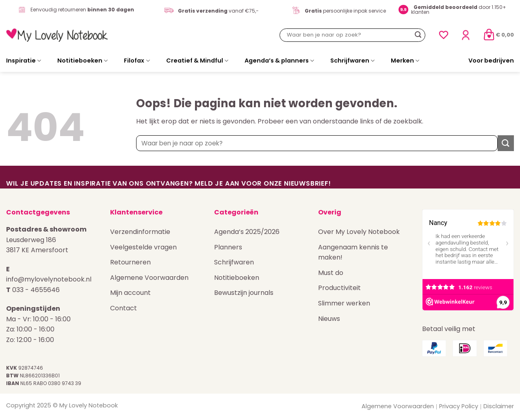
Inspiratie (24, 61)
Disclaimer (499, 406)
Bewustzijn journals (244, 293)
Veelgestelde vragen (143, 247)
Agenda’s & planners (279, 61)
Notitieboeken (82, 61)
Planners (228, 247)
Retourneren (130, 262)
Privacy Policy (459, 406)
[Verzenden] (418, 35)
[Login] (466, 35)
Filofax (137, 61)
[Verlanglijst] (444, 35)
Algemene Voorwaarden (149, 278)
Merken (405, 61)
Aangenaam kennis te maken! (353, 252)
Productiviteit (339, 288)
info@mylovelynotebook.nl (49, 279)
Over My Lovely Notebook (359, 232)
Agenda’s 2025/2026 (247, 232)
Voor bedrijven (491, 61)
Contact (123, 308)
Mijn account (130, 293)
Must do (331, 273)
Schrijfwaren (352, 61)
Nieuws (329, 319)
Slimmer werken (344, 303)
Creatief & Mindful (197, 61)
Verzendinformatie (140, 232)
